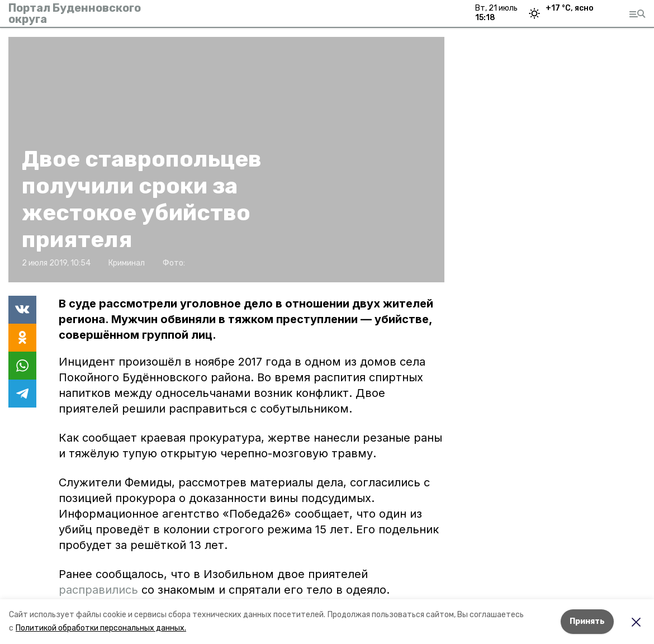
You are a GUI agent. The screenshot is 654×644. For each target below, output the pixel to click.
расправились (98, 590)
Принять (587, 621)
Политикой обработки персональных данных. (101, 628)
